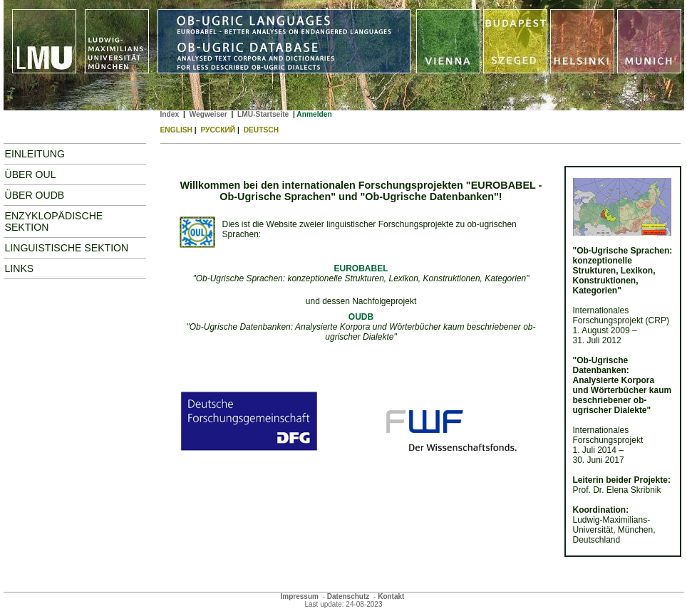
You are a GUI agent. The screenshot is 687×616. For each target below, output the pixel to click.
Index (170, 114)
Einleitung (35, 154)
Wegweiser (208, 114)
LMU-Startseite (263, 114)
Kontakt (391, 596)
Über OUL (31, 174)
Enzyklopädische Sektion (54, 221)
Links (20, 268)
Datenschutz (348, 596)
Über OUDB (35, 195)
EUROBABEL (361, 268)
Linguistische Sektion (67, 248)
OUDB (361, 317)
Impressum (300, 596)
